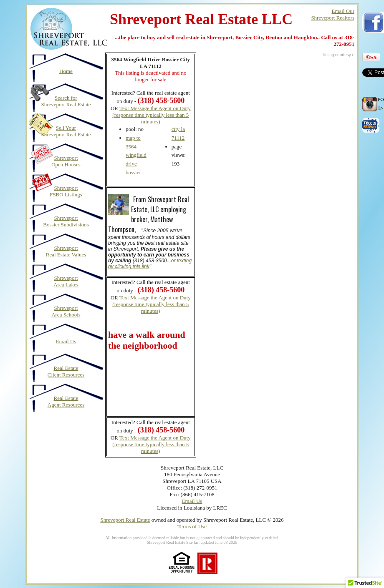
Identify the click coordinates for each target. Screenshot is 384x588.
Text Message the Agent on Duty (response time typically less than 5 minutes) (151, 115)
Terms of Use (192, 526)
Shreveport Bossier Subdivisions (66, 221)
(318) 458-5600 (161, 290)
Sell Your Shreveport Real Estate (66, 131)
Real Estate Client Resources (66, 371)
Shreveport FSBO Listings (66, 191)
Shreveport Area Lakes (66, 281)
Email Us (66, 341)
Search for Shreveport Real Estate (66, 101)
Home (66, 71)
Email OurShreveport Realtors (333, 14)
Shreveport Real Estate (125, 520)
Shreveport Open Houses (66, 161)
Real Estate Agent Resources (66, 401)
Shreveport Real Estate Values (66, 251)
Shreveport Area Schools (66, 311)
